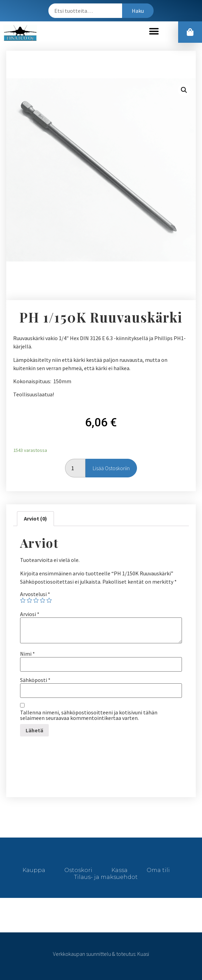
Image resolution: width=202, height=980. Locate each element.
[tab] (35, 519)
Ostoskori (78, 870)
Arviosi (30, 614)
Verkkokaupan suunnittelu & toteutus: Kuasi (101, 954)
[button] (154, 31)
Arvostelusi (35, 594)
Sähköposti (35, 680)
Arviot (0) (35, 518)
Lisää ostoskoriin (111, 468)
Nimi (27, 654)
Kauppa (34, 870)
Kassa (120, 870)
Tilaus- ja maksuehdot (106, 877)
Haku (138, 11)
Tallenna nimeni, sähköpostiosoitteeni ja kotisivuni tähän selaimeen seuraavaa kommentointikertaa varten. (89, 715)
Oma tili (158, 870)
